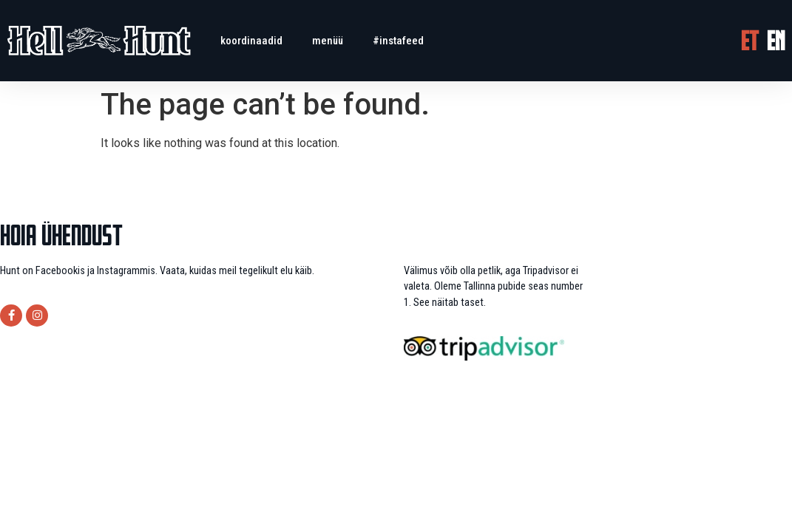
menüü (328, 41)
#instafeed (398, 41)
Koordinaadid (251, 41)
